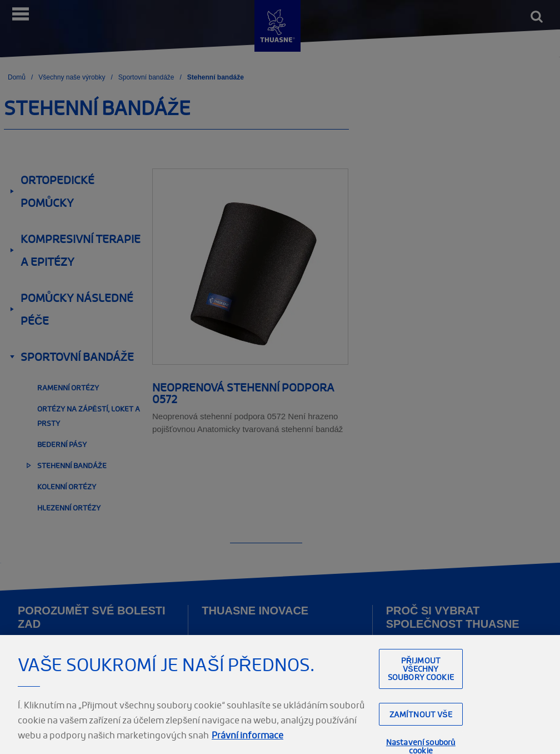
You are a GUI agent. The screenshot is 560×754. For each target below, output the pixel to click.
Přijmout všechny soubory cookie (421, 676)
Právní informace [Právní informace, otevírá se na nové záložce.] (247, 743)
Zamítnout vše (421, 721)
